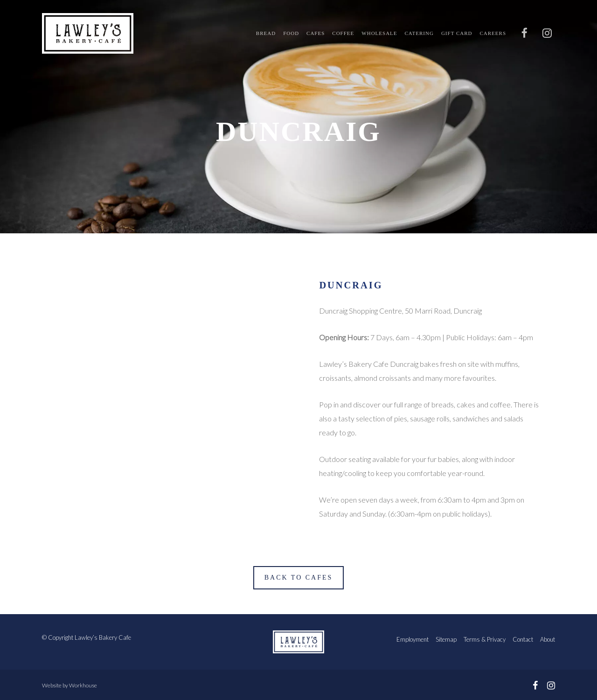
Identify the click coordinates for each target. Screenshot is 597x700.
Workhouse (83, 685)
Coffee (343, 33)
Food (291, 33)
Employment (413, 639)
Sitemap (446, 639)
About (548, 639)
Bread (266, 33)
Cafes (316, 33)
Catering (419, 33)
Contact (523, 639)
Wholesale (379, 33)
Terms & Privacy (485, 639)
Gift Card (457, 33)
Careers (493, 33)
